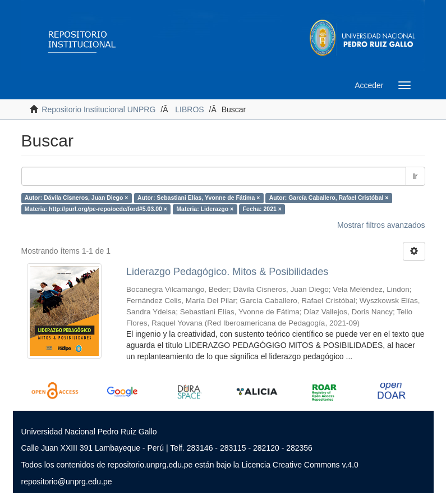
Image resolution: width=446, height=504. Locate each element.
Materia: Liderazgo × (205, 209)
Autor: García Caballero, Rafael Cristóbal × (329, 198)
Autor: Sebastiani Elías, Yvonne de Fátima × (199, 198)
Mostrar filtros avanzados (381, 225)
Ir (415, 176)
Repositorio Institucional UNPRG (98, 109)
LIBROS (189, 109)
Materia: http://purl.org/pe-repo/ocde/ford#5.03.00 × (96, 209)
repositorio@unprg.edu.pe (67, 482)
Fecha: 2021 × (262, 209)
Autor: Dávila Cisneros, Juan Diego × (77, 198)
